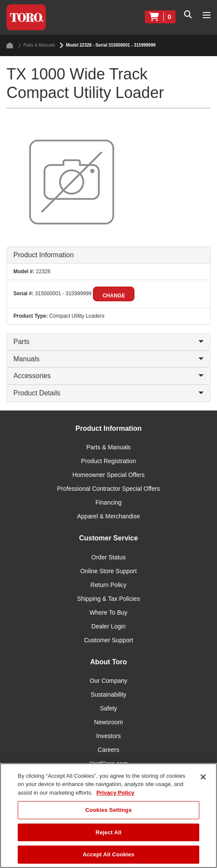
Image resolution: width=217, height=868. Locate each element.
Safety (108, 708)
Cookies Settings (108, 810)
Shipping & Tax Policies (108, 599)
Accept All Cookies (108, 854)
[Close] (203, 777)
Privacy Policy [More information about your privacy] (115, 793)
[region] (108, 816)
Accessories (108, 376)
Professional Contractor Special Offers (108, 489)
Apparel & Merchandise (108, 516)
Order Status (108, 557)
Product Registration (109, 461)
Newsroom (109, 722)
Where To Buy (108, 612)
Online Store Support (109, 571)
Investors (109, 736)
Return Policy (108, 585)
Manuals (108, 359)
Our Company (108, 681)
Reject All (108, 832)
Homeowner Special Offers (108, 475)
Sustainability (109, 694)
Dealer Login (108, 626)
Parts (108, 342)
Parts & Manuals (36, 45)
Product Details (108, 393)
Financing (109, 502)
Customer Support (108, 640)
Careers (108, 750)
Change (114, 296)
